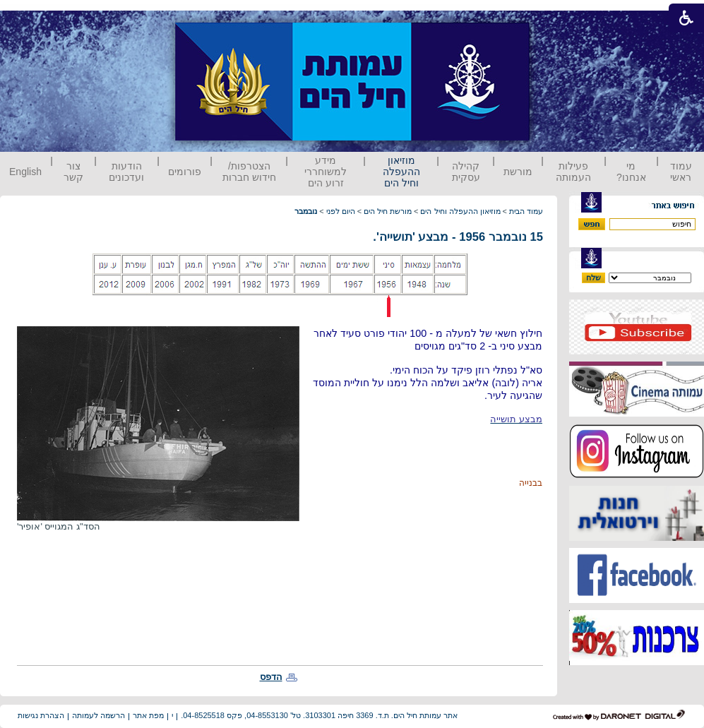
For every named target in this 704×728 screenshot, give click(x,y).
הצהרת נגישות (41, 715)
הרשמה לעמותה (99, 715)
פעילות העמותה (573, 172)
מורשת (518, 172)
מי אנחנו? (631, 172)
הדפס (271, 677)
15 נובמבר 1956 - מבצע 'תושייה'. (458, 237)
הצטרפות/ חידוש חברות (249, 172)
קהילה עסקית (466, 172)
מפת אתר (148, 715)
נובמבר (306, 211)
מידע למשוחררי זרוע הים (326, 172)
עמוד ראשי (681, 172)
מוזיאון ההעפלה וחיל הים (401, 172)
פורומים (185, 172)
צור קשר (73, 172)
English (25, 172)
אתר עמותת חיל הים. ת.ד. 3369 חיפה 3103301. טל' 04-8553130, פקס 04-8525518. (319, 715)
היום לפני (341, 211)
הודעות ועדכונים (126, 172)
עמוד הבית (526, 211)
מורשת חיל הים (388, 211)
